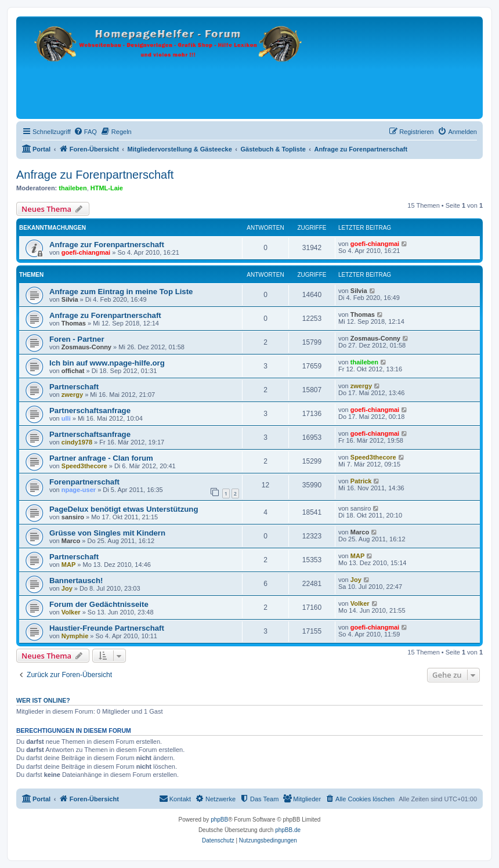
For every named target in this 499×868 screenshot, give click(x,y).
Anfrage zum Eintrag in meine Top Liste (121, 292)
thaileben (73, 188)
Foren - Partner (77, 339)
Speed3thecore (84, 466)
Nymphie (75, 636)
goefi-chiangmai (86, 252)
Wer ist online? (43, 700)
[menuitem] (85, 132)
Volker (71, 612)
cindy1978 (77, 442)
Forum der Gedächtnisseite (99, 604)
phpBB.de (288, 830)
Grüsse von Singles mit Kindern (107, 533)
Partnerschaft (74, 387)
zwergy (72, 395)
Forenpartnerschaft (84, 482)
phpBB (219, 820)
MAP (68, 565)
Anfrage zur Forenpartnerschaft (107, 245)
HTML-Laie (107, 188)
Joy (67, 588)
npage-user (79, 490)
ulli (66, 418)
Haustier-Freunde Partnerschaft (107, 628)
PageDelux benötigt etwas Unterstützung (124, 509)
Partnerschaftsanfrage (90, 411)
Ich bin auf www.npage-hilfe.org (107, 363)
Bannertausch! (76, 581)
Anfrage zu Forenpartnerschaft (95, 175)
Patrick (361, 481)
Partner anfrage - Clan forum (101, 458)
